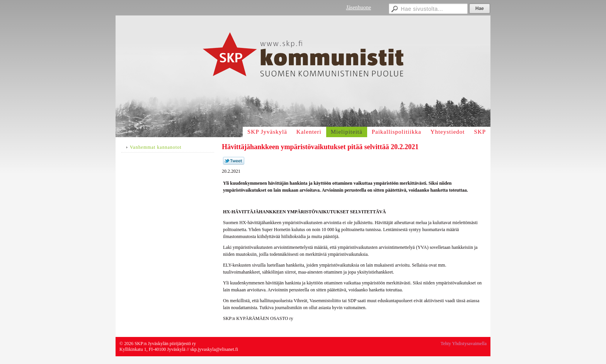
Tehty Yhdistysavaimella (464, 344)
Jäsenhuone (358, 8)
